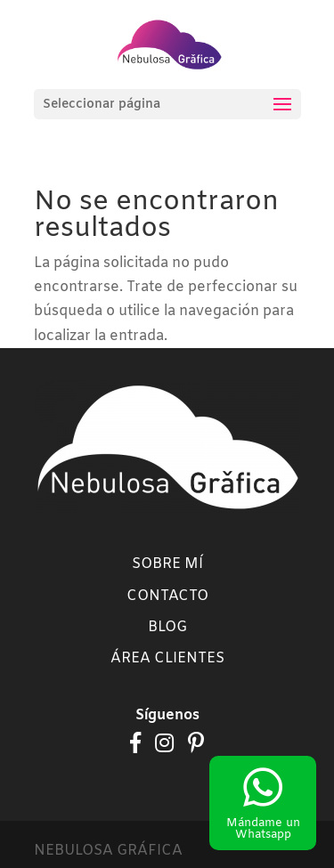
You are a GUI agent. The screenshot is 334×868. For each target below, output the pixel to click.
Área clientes (167, 658)
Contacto (167, 596)
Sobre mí (167, 564)
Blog (167, 627)
